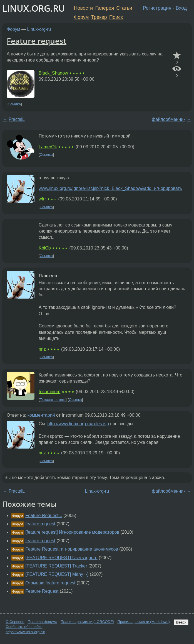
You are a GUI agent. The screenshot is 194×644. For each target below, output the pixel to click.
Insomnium (49, 392)
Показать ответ (53, 400)
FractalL (17, 119)
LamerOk (48, 147)
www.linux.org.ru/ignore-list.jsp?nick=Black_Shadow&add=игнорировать (110, 188)
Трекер (99, 17)
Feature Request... (44, 516)
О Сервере (15, 622)
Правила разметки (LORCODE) (87, 622)
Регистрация (157, 8)
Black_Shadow (53, 73)
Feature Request (42, 591)
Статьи (124, 8)
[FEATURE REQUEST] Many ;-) (57, 574)
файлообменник (169, 119)
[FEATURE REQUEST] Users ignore (61, 558)
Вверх (181, 622)
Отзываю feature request (50, 583)
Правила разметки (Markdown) (143, 622)
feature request (40, 524)
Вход (181, 8)
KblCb (45, 248)
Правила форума (43, 622)
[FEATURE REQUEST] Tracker (56, 566)
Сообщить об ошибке (24, 627)
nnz (42, 349)
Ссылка (14, 104)
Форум (81, 17)
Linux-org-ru (39, 29)
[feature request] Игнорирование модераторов (72, 532)
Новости (83, 8)
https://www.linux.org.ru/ (25, 632)
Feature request (37, 41)
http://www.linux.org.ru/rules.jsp (78, 424)
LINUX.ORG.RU (34, 8)
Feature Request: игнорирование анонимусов (72, 549)
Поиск (116, 17)
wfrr (42, 199)
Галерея (105, 8)
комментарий (41, 415)
